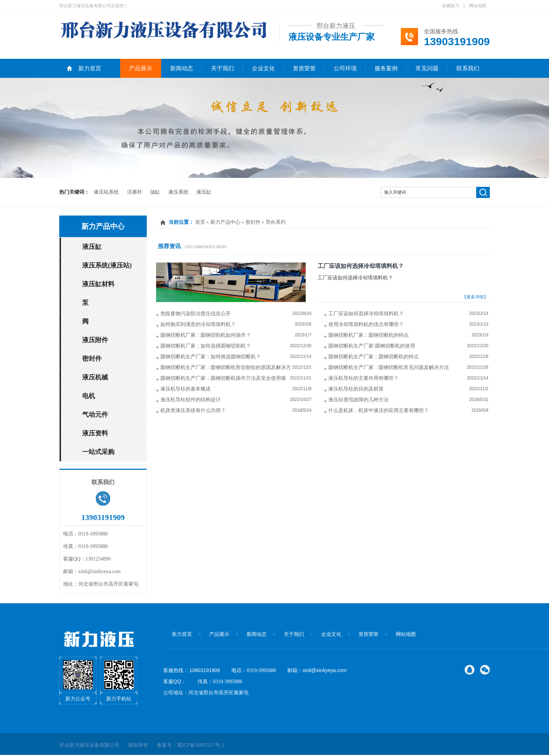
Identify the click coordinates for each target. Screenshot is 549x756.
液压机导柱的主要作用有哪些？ (363, 378)
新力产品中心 (103, 226)
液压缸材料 (98, 284)
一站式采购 (98, 452)
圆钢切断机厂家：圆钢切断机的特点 (369, 335)
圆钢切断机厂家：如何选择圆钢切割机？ (206, 346)
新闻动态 (182, 68)
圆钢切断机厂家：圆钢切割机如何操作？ (206, 335)
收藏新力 (451, 6)
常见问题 (427, 68)
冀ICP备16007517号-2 (200, 745)
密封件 (92, 359)
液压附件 (95, 340)
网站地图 (478, 6)
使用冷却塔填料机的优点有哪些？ (366, 324)
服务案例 (386, 68)
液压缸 (204, 192)
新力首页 (90, 68)
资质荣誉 (304, 68)
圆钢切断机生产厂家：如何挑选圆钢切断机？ (211, 357)
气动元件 (95, 415)
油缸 (155, 192)
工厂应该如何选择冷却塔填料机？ (361, 266)
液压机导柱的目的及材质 (356, 389)
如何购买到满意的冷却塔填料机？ (198, 324)
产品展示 (141, 68)
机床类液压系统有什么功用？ (193, 410)
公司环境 (345, 68)
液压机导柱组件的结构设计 (191, 400)
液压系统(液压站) (107, 265)
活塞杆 (135, 192)
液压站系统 (106, 192)
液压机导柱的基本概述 (186, 389)
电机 (89, 396)
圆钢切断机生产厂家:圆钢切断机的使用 (372, 346)
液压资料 (95, 433)
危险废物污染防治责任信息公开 (196, 314)
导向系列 (276, 222)
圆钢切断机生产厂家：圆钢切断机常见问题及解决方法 (389, 367)
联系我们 (468, 68)
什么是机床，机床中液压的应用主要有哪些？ (379, 410)
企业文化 (263, 68)
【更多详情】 (475, 297)
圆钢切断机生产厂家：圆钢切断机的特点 (374, 357)
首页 (200, 222)
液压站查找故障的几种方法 (358, 400)
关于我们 (222, 68)
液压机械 (95, 377)
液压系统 (178, 192)
